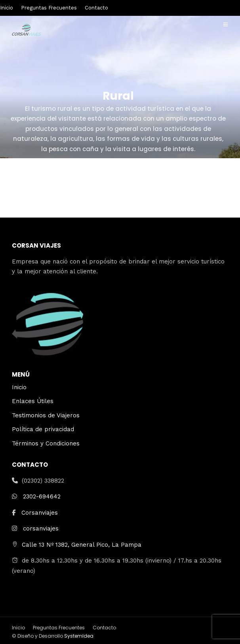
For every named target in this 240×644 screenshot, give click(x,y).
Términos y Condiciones (46, 443)
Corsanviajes (40, 513)
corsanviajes (41, 528)
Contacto (96, 8)
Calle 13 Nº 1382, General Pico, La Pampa (82, 545)
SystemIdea (79, 636)
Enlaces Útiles (33, 401)
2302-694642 (42, 496)
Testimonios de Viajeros (46, 415)
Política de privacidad (43, 429)
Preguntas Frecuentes (49, 8)
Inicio (7, 8)
